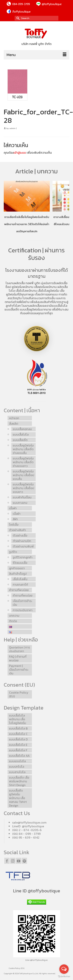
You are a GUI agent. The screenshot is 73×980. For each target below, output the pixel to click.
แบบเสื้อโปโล (59, 306)
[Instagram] (13, 861)
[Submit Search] (17, 18)
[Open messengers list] (64, 969)
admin (12, 128)
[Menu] (36, 55)
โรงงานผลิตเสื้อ (15, 283)
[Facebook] (7, 861)
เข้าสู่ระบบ (20, 153)
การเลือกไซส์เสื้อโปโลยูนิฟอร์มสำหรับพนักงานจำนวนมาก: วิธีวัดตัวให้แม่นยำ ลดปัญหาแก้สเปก (27, 224)
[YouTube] (19, 861)
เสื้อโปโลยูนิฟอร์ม (48, 291)
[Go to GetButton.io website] (64, 976)
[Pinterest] (24, 861)
